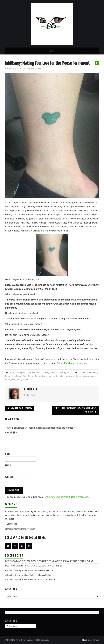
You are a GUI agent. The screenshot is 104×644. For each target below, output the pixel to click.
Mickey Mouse (89, 376)
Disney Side (22, 376)
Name (8, 454)
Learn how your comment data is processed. (67, 497)
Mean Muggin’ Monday (20, 409)
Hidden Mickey (65, 376)
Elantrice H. (36, 69)
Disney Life (10, 376)
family (55, 376)
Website (10, 477)
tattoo (8, 380)
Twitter (60, 363)
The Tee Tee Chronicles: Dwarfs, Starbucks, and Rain (76, 410)
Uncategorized (48, 372)
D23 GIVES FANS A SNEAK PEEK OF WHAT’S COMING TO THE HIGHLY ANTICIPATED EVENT (49, 561)
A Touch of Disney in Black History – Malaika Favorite (29, 570)
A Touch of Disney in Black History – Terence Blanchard (30, 580)
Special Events (34, 372)
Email (8, 466)
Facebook (69, 363)
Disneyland (21, 372)
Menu (52, 51)
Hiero (85, 640)
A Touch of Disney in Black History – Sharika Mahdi (28, 575)
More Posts (30, 395)
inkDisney (77, 376)
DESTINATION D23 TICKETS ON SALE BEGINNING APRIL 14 (34, 566)
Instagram (82, 363)
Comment (11, 433)
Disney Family (92, 372)
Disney (12, 372)
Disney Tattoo (34, 376)
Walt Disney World (64, 372)
